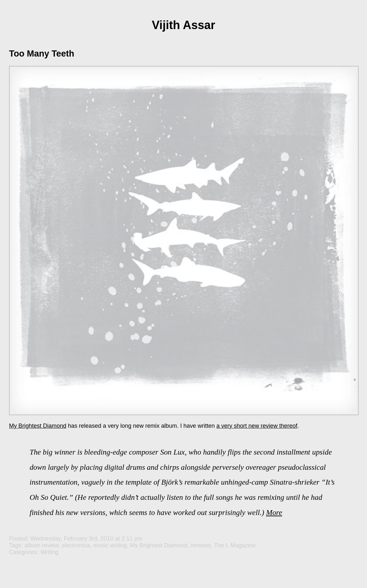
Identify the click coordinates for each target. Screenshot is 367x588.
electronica (76, 545)
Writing (49, 552)
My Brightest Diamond (38, 426)
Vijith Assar (183, 25)
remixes (201, 545)
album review (42, 545)
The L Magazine (235, 545)
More (274, 512)
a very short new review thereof (257, 426)
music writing (110, 545)
